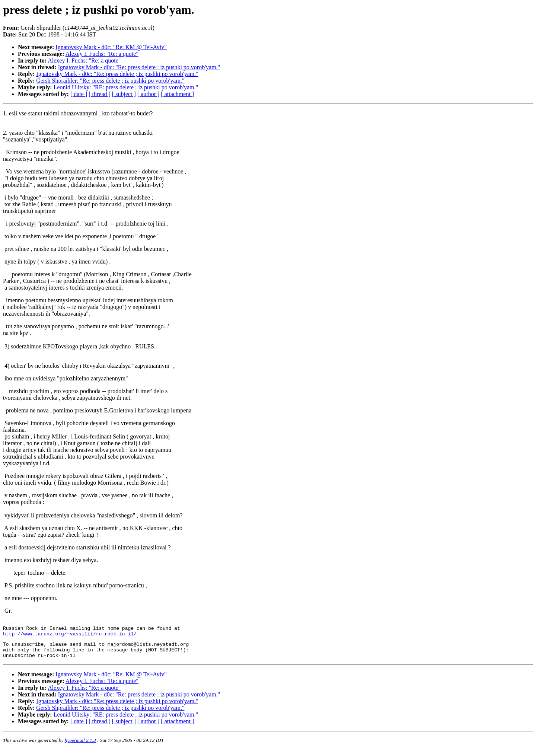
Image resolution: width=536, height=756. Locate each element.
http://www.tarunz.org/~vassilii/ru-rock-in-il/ (70, 637)
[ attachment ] (177, 94)
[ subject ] (124, 94)
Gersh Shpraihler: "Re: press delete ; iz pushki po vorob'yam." (110, 81)
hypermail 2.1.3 (80, 747)
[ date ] (79, 94)
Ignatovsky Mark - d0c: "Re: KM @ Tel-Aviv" (111, 47)
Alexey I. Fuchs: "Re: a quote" (102, 54)
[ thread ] (100, 94)
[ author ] (149, 94)
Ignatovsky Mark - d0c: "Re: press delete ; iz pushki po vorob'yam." (139, 67)
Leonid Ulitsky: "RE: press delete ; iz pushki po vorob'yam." (126, 87)
